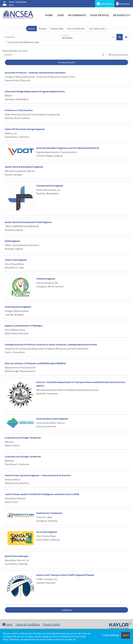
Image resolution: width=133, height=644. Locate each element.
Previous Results (67, 62)
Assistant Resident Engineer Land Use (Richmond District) (68, 148)
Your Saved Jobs (97, 29)
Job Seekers (105, 4)
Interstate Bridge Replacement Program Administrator (35, 91)
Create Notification (118, 55)
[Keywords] (32, 37)
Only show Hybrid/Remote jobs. (23, 42)
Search (31, 29)
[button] (126, 37)
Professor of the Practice (19, 110)
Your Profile (100, 15)
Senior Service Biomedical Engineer (24, 167)
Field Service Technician (49, 513)
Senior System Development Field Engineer (28, 222)
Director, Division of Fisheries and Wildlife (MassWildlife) (35, 363)
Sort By (8, 55)
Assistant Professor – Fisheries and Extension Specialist (35, 73)
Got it (126, 635)
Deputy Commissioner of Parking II (24, 326)
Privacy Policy (52, 624)
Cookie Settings (111, 635)
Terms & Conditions (28, 624)
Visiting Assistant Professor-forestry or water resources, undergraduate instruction (51, 344)
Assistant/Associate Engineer (52, 419)
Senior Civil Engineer (16, 260)
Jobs (60, 15)
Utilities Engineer (46, 279)
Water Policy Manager (17, 556)
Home (49, 15)
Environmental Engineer (18, 307)
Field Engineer (13, 241)
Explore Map (57, 29)
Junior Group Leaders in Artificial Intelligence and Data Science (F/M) (42, 494)
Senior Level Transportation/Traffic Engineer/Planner (65, 575)
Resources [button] (121, 15)
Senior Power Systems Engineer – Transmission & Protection (38, 475)
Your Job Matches (76, 29)
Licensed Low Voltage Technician (23, 438)
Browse (43, 29)
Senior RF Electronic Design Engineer (25, 129)
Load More (66, 610)
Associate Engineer (47, 532)
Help (7, 624)
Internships (77, 15)
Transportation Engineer (50, 186)
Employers (123, 4)
